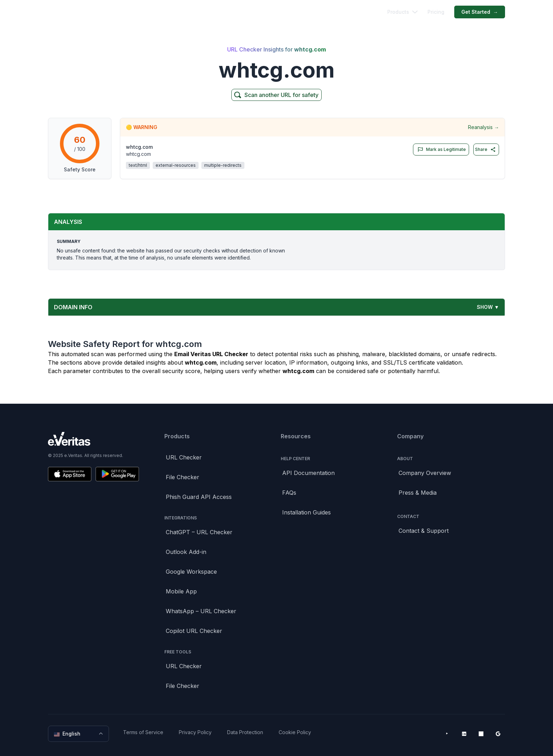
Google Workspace (191, 572)
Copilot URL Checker (194, 631)
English (79, 734)
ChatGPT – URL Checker (199, 532)
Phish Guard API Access (199, 497)
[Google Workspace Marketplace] (498, 734)
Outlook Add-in (186, 552)
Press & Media (418, 493)
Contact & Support (424, 531)
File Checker (183, 477)
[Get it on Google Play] (117, 474)
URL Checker (184, 457)
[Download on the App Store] (70, 474)
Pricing (436, 12)
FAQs (289, 493)
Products (402, 12)
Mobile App (181, 591)
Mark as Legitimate (440, 150)
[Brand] (93, 439)
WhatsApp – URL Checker (201, 611)
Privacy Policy (195, 732)
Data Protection (245, 732)
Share (485, 150)
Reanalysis (484, 127)
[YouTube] (447, 734)
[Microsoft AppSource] (481, 734)
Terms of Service (143, 732)
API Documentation (308, 473)
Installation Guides (306, 512)
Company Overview (425, 473)
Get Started (480, 12)
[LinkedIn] (464, 734)
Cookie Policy (295, 732)
